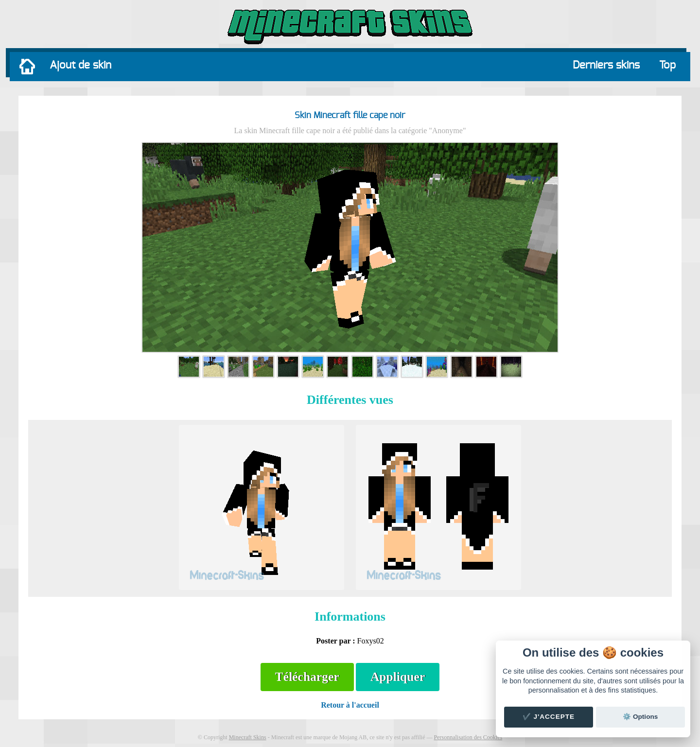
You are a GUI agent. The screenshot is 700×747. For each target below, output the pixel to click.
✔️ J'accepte (549, 717)
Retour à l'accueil (350, 705)
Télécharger (307, 677)
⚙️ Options (640, 717)
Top (667, 65)
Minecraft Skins (248, 737)
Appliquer (398, 677)
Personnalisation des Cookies (468, 737)
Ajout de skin (80, 65)
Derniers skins (606, 65)
